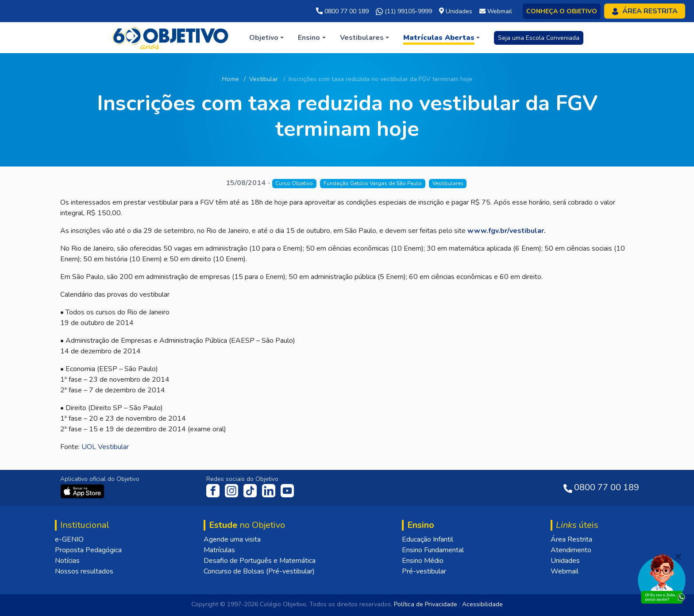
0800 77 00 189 (342, 11)
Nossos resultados (84, 571)
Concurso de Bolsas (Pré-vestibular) (259, 571)
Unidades (565, 561)
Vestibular (264, 79)
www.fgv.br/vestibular (506, 231)
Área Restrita (571, 539)
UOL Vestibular (105, 447)
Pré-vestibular (424, 571)
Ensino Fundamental (433, 550)
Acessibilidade (482, 604)
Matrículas (219, 550)
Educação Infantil (428, 539)
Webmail (565, 571)
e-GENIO (69, 539)
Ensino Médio (423, 561)
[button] (266, 38)
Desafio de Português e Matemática (260, 561)
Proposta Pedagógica (88, 550)
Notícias (67, 561)
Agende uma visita (232, 539)
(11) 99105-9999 (404, 12)
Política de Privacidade (426, 604)
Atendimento (571, 550)
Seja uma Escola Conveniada (539, 38)
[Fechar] (678, 557)
